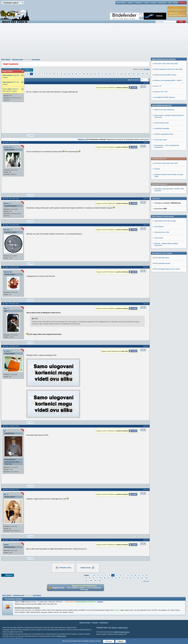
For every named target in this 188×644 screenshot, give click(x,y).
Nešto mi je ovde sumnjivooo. (165, 264)
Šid (5, 494)
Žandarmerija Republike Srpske (165, 229)
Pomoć (175, 3)
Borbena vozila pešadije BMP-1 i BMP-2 (168, 235)
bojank (6, 545)
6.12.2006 (147, 69)
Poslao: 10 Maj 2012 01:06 (12, 346)
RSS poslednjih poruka (162, 200)
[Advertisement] (94, 42)
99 (125, 74)
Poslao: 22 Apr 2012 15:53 (12, 199)
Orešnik (157, 106)
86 (76, 74)
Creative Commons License (121, 632)
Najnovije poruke (85, 623)
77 (43, 74)
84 (69, 74)
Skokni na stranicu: (134, 80)
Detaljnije (100, 602)
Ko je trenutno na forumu (14, 599)
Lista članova (162, 3)
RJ (5, 431)
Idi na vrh (147, 581)
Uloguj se (130, 3)
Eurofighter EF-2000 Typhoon (165, 252)
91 (95, 74)
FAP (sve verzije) (11, 83)
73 (28, 74)
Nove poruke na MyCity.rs (162, 260)
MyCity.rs (115, 628)
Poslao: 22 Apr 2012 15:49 (12, 142)
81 (58, 74)
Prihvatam (109, 641)
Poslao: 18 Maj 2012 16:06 (12, 540)
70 (98, 575)
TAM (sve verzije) (11, 76)
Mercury (7, 230)
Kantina (147, 3)
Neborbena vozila (18, 59)
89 (88, 74)
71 (102, 575)
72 (105, 575)
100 (129, 74)
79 (50, 74)
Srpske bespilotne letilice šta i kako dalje (168, 224)
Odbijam (121, 641)
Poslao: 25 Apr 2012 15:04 (12, 304)
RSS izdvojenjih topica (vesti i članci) (167, 206)
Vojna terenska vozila (162, 169)
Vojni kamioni (36, 59)
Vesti (110, 628)
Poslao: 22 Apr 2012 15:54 (12, 225)
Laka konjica (159, 175)
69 (94, 575)
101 (134, 74)
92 (99, 74)
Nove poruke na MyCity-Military (164, 214)
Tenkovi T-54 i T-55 (161, 246)
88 (84, 74)
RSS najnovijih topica (162, 195)
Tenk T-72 (158, 241)
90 (91, 74)
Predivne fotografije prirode (164, 289)
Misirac (6, 203)
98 (121, 74)
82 (61, 74)
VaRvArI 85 (8, 272)
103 (143, 74)
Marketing (182, 3)
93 (103, 74)
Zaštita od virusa (123, 628)
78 (46, 74)
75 (35, 74)
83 (65, 74)
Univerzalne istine (161, 294)
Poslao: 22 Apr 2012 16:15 (12, 267)
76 (39, 74)
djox (5, 308)
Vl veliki (6, 351)
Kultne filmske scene (162, 277)
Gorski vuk (8, 147)
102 (138, 74)
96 (114, 74)
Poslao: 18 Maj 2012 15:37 (12, 490)
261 (147, 74)
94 (106, 74)
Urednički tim (104, 623)
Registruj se (139, 3)
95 (110, 74)
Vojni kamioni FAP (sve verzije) (165, 158)
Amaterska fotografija (162, 283)
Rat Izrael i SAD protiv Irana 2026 (166, 100)
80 (54, 74)
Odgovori (28, 70)
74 (31, 74)
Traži (170, 3)
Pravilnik (154, 3)
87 (80, 74)
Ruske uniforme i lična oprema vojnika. (11, 90)
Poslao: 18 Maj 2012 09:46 (12, 426)
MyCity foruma (62, 636)
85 (73, 74)
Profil (31, 135)
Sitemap (95, 623)
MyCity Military (121, 3)
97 (117, 74)
